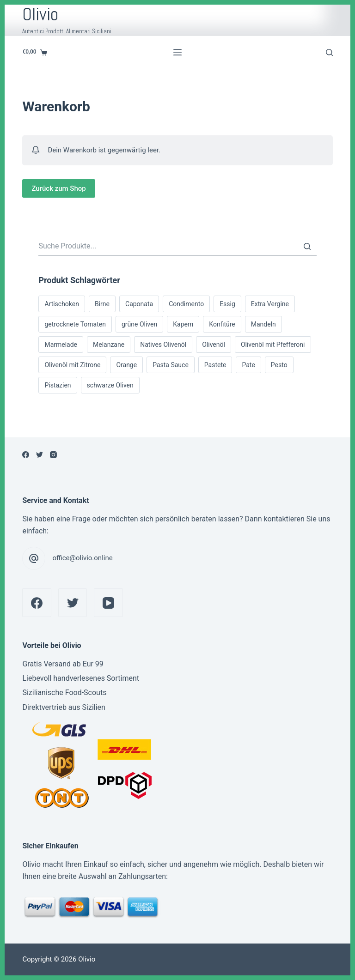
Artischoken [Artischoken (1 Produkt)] (62, 304)
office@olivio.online (82, 558)
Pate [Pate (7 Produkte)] (248, 365)
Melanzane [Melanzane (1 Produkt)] (109, 345)
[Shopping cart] (35, 52)
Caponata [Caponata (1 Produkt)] (139, 304)
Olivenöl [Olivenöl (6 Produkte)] (214, 345)
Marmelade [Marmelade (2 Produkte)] (61, 345)
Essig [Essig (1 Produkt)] (227, 304)
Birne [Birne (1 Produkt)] (102, 304)
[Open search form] (329, 52)
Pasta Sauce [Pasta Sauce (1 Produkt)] (171, 365)
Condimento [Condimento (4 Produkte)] (186, 304)
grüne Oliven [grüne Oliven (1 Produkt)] (139, 324)
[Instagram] (53, 455)
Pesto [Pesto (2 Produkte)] (279, 365)
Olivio (40, 14)
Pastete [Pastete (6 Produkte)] (215, 365)
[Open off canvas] (177, 52)
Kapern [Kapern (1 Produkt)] (183, 324)
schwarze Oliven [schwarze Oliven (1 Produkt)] (110, 385)
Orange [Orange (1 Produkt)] (126, 365)
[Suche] (307, 246)
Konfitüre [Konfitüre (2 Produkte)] (222, 324)
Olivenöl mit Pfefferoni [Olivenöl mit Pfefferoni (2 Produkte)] (273, 345)
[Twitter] (40, 455)
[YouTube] (108, 603)
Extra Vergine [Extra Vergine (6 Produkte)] (270, 304)
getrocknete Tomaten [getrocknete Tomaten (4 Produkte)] (75, 324)
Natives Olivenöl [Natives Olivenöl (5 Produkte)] (163, 345)
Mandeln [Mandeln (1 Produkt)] (263, 324)
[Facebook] (26, 455)
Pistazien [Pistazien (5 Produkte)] (58, 385)
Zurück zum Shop (58, 188)
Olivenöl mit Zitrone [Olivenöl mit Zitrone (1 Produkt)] (72, 365)
